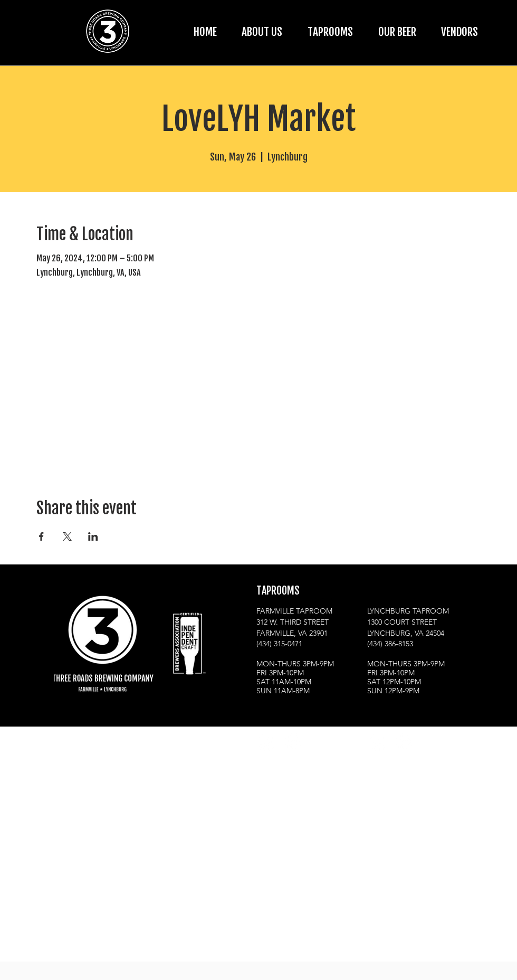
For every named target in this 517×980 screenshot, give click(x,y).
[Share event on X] (67, 536)
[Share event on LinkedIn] (93, 536)
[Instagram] (267, 742)
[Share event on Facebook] (41, 536)
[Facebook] (293, 742)
